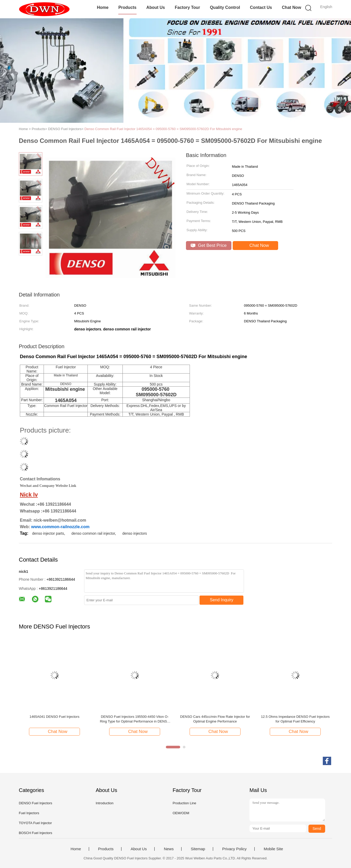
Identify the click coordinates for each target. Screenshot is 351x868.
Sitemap (198, 849)
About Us (156, 7)
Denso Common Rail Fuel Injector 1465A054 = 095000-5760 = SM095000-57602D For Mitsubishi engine (163, 129)
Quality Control (225, 7)
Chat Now (291, 7)
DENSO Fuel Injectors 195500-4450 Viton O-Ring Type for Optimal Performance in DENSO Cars (135, 719)
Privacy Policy (234, 849)
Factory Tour (187, 7)
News (169, 849)
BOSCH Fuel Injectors (36, 833)
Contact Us (261, 7)
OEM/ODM (181, 813)
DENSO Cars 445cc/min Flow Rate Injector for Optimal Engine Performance (215, 719)
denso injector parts (48, 533)
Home (103, 7)
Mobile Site (273, 849)
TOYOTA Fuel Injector (35, 823)
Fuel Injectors (29, 813)
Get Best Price (209, 245)
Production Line (184, 803)
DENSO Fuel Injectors (36, 803)
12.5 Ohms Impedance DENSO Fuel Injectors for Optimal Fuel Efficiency (295, 719)
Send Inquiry (222, 600)
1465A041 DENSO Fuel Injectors (54, 717)
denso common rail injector (93, 533)
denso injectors (134, 533)
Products (127, 7)
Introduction (104, 803)
